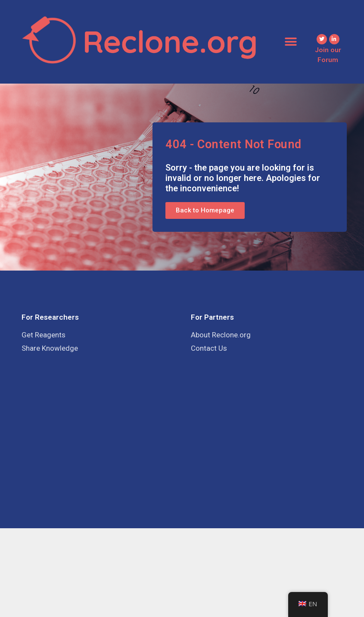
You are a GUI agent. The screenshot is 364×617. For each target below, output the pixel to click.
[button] (291, 42)
